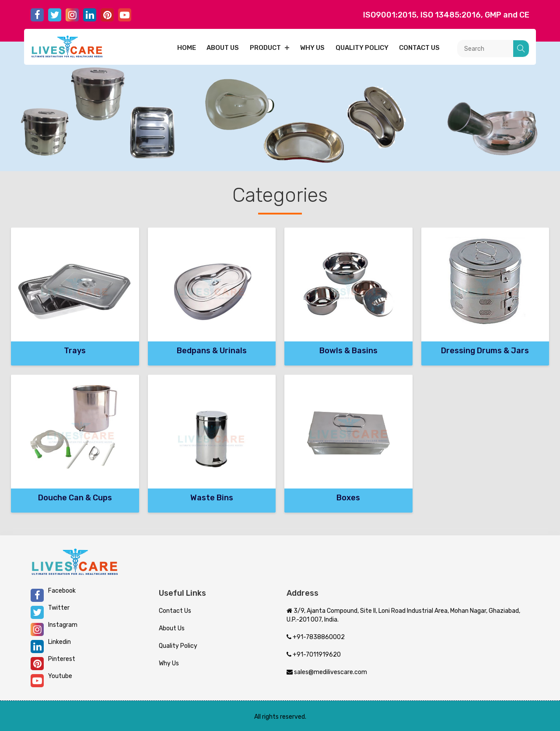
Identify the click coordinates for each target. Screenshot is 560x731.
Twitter (50, 612)
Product (265, 48)
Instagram (54, 629)
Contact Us (175, 611)
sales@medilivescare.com (327, 672)
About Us (172, 628)
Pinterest (53, 663)
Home (187, 48)
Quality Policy (362, 48)
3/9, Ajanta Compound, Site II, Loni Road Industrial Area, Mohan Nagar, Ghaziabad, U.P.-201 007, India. (403, 615)
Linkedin (51, 646)
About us (223, 48)
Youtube (51, 680)
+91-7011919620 (314, 655)
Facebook (53, 594)
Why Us (312, 48)
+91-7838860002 (316, 637)
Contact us (419, 48)
